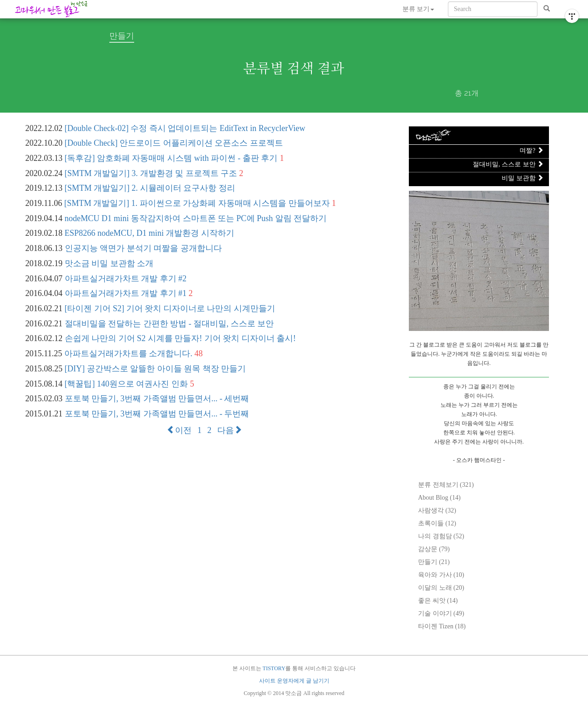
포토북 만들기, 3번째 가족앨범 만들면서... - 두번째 (157, 414)
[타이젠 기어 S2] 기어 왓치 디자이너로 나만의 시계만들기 (170, 308)
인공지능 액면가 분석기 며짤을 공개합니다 (143, 248)
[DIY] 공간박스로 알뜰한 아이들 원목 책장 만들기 (155, 369)
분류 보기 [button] (418, 9)
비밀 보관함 (523, 178)
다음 (230, 430)
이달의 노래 (441, 588)
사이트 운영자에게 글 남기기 (294, 681)
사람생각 (437, 510)
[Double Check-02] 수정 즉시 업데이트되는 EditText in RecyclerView (185, 128)
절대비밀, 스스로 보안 (508, 164)
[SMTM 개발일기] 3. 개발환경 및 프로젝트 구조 (151, 173)
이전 (179, 430)
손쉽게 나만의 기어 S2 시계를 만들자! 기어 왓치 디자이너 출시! (181, 338)
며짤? (531, 151)
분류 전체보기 (446, 485)
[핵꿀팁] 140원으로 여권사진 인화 (127, 384)
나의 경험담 (441, 536)
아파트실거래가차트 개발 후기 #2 (126, 279)
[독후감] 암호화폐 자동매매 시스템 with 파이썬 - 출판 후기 (171, 158)
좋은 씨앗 (438, 601)
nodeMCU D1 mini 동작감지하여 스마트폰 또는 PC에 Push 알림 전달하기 (196, 218)
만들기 (434, 562)
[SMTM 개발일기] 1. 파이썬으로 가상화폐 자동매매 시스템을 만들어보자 (197, 203)
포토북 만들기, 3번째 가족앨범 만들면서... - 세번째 (157, 399)
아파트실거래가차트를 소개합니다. (128, 353)
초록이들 (437, 523)
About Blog (439, 498)
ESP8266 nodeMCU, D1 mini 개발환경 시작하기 (150, 233)
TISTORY (274, 668)
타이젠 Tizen (442, 626)
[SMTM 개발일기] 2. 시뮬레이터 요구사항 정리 (150, 188)
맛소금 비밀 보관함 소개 (109, 263)
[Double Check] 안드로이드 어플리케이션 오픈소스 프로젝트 (174, 143)
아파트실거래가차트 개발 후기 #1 (126, 293)
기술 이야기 (441, 613)
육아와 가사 (441, 575)
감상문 (434, 549)
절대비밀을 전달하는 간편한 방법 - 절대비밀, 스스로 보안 (170, 324)
